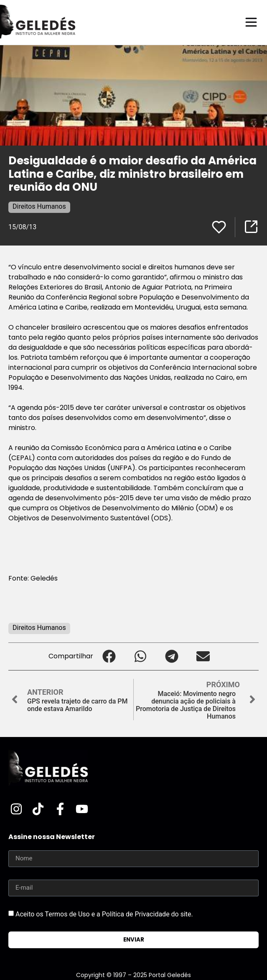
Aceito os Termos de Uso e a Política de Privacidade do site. (104, 914)
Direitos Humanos (39, 206)
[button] (109, 656)
